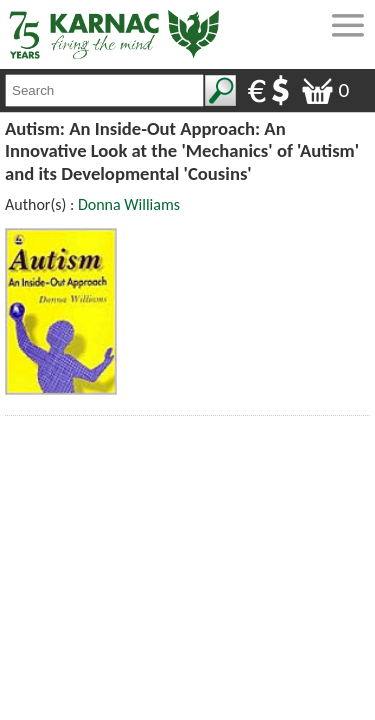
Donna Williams (129, 204)
